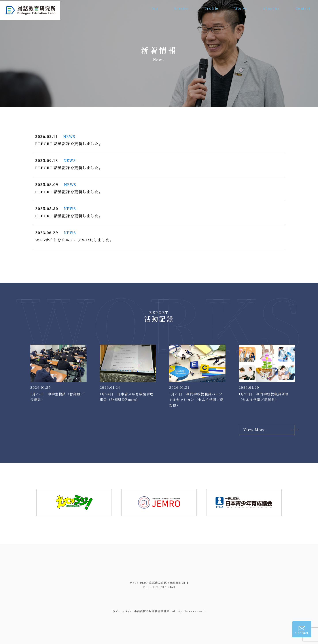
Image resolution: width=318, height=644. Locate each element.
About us (271, 9)
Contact (303, 9)
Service (181, 9)
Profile (211, 9)
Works (240, 9)
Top (154, 9)
